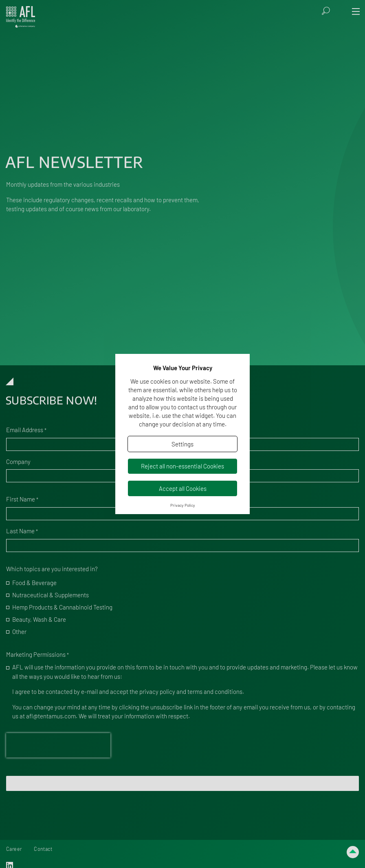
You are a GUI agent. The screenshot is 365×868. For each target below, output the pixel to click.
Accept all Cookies (183, 488)
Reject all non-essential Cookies (182, 466)
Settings (182, 444)
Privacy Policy (183, 505)
